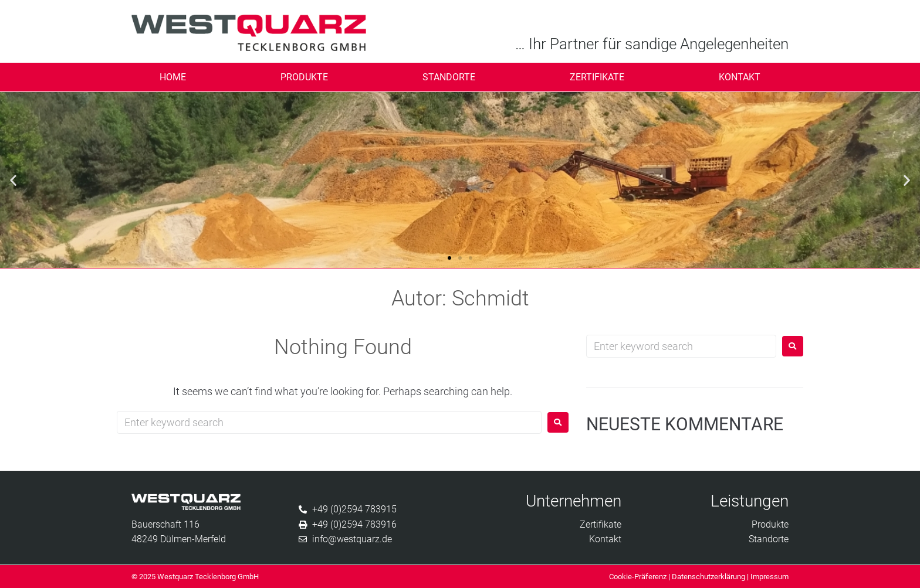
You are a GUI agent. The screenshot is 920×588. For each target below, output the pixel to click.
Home (173, 77)
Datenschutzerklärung (708, 577)
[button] (13, 180)
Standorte (449, 77)
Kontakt (740, 77)
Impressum (770, 577)
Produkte (304, 77)
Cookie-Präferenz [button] (638, 577)
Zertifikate (597, 77)
